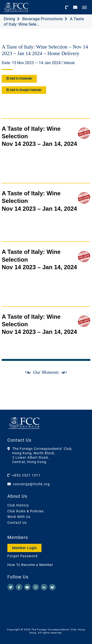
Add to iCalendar (19, 79)
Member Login (24, 548)
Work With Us (19, 517)
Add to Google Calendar (24, 90)
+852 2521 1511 (26, 475)
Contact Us (17, 523)
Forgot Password (22, 556)
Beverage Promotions (43, 19)
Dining (9, 19)
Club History (18, 505)
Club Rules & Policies (26, 511)
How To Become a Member (30, 565)
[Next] (81, 397)
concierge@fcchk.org (31, 484)
